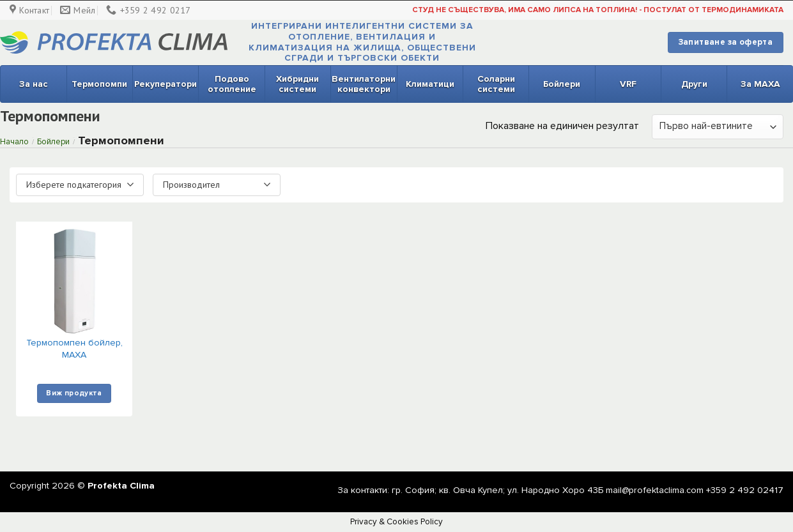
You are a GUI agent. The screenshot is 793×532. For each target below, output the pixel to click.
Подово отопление (232, 84)
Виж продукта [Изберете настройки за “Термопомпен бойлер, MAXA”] (74, 393)
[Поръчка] (718, 127)
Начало (14, 142)
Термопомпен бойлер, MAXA (74, 349)
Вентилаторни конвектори (364, 84)
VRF (628, 84)
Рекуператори (166, 84)
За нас (34, 84)
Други (694, 84)
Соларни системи (496, 84)
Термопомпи (99, 84)
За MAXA (760, 84)
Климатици (430, 84)
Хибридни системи (297, 84)
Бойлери (562, 84)
